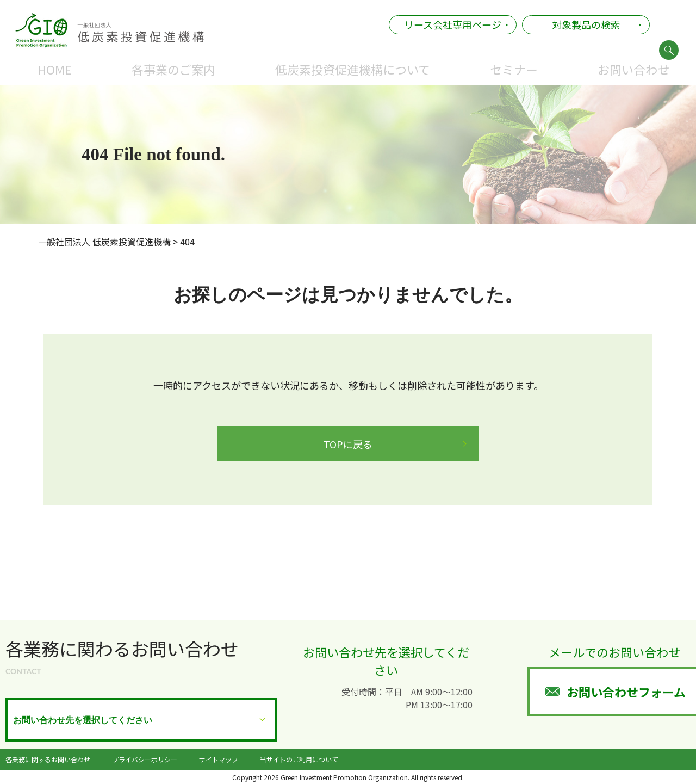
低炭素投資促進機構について (353, 69)
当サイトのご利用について (299, 759)
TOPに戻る (348, 444)
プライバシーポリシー (145, 759)
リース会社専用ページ (453, 24)
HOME (55, 69)
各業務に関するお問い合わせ (48, 759)
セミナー (514, 69)
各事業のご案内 (173, 69)
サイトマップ (219, 759)
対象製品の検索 (586, 24)
